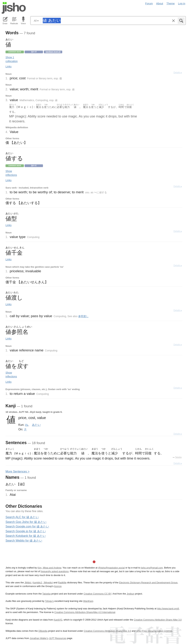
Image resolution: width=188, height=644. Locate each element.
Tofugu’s (49, 601)
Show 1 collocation (12, 59)
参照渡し (83, 316)
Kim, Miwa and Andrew (49, 568)
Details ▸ (178, 73)
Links (9, 67)
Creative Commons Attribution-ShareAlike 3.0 (107, 631)
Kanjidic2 (37, 583)
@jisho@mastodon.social (111, 568)
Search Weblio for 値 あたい (24, 541)
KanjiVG (58, 620)
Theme (171, 3)
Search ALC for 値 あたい (22, 517)
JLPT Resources (58, 638)
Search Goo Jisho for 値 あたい (26, 522)
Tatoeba (178, 457)
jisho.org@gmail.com (152, 568)
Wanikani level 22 (53, 52)
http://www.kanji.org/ (168, 609)
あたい (36, 425)
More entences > (17, 472)
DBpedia (43, 631)
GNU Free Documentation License (154, 631)
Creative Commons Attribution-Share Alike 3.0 (158, 620)
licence (58, 586)
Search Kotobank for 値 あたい (26, 536)
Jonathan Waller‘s (39, 638)
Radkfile (62, 583)
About (160, 3)
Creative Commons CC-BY (97, 594)
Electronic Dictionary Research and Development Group (148, 583)
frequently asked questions (55, 571)
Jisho (14, 8)
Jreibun (131, 594)
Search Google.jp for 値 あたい (26, 531)
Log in (182, 3)
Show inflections (11, 173)
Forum (149, 3)
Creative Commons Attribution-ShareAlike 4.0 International (85, 612)
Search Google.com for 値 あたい (27, 526)
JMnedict (48, 583)
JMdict (28, 583)
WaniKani (88, 601)
